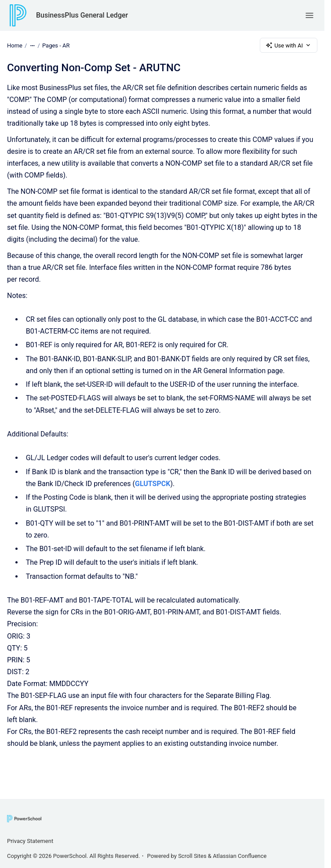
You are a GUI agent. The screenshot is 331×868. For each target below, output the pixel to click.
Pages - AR (56, 45)
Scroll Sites (192, 856)
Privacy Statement (30, 841)
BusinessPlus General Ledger (82, 15)
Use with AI (289, 45)
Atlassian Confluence (240, 856)
